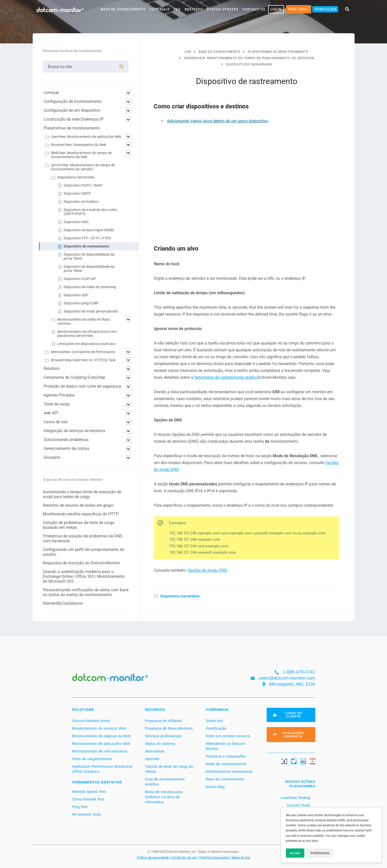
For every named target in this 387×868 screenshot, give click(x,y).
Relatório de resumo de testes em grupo (78, 505)
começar (51, 93)
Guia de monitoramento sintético (165, 782)
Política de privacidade (153, 857)
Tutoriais (160, 9)
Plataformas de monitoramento (72, 128)
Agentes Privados (59, 395)
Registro (194, 9)
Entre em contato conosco (228, 736)
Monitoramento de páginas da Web (102, 736)
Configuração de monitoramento (73, 101)
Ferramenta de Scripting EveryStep (74, 377)
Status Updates (223, 9)
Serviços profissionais (163, 736)
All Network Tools (87, 814)
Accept (295, 853)
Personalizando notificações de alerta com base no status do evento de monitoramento (86, 592)
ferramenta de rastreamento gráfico (226, 377)
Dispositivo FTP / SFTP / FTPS (87, 238)
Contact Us (254, 9)
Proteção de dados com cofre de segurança (82, 386)
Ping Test (80, 807)
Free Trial (299, 9)
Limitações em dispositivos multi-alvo (87, 344)
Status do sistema (160, 743)
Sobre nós (214, 721)
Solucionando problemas (66, 440)
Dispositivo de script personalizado (91, 311)
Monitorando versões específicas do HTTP (81, 514)
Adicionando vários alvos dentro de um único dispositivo (218, 121)
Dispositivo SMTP (77, 193)
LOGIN (276, 9)
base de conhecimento (123, 9)
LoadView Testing (295, 798)
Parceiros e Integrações (226, 756)
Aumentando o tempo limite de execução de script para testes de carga (82, 494)
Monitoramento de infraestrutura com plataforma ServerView (87, 334)
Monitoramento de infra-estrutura (100, 751)
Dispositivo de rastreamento (86, 246)
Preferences (320, 853)
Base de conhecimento (225, 779)
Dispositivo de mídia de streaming (90, 287)
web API (51, 413)
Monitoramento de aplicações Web (101, 743)
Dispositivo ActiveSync (81, 202)
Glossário (52, 457)
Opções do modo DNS (207, 570)
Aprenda (152, 759)
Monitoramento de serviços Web (99, 728)
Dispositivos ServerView (180, 596)
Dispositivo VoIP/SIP (80, 279)
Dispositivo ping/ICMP (81, 303)
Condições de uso (185, 857)
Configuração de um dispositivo (72, 110)
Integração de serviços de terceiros (74, 431)
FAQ (177, 9)
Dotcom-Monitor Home (91, 721)
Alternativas (155, 751)
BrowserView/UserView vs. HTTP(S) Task (83, 360)
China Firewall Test (88, 799)
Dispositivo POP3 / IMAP (83, 185)
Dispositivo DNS (76, 222)
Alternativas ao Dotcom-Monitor (226, 746)
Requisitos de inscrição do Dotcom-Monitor (81, 563)
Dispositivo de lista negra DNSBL (89, 230)
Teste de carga (57, 404)
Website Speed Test (89, 791)
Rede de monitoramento (226, 764)
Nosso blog (215, 787)
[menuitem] (325, 9)
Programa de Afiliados (164, 721)
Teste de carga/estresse (92, 759)
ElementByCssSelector (63, 603)
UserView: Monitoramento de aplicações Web (86, 137)
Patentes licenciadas (215, 857)
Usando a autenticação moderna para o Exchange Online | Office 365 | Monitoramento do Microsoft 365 (84, 576)
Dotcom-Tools (298, 805)
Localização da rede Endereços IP (74, 119)
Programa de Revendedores (169, 728)
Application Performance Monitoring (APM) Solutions (102, 769)
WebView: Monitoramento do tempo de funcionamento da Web (81, 155)
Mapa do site (241, 857)
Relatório (52, 369)
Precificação (216, 728)
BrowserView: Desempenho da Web (79, 145)
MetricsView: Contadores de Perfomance (83, 352)
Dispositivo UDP (76, 295)
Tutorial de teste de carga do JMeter (169, 769)
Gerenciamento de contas (66, 448)
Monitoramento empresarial (229, 771)
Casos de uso (56, 422)
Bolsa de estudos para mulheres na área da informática (164, 797)
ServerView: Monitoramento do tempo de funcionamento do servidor (83, 167)
